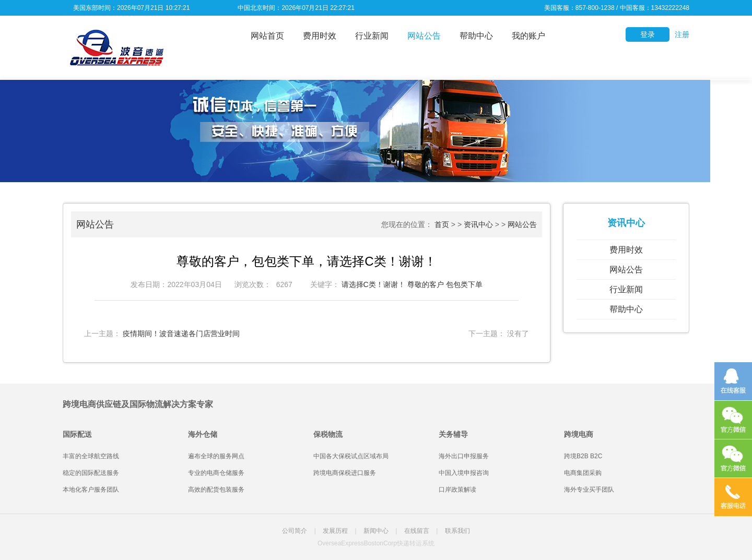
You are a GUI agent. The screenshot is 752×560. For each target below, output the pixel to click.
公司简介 (295, 531)
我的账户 (528, 36)
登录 (648, 34)
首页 (442, 224)
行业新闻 (372, 36)
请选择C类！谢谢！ (373, 284)
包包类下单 (464, 284)
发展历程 (335, 531)
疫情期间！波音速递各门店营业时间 (181, 333)
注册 (682, 34)
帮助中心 (476, 36)
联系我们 (457, 531)
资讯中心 (478, 224)
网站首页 (267, 36)
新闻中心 (376, 531)
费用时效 (320, 36)
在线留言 (417, 531)
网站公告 (424, 36)
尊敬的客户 (426, 284)
